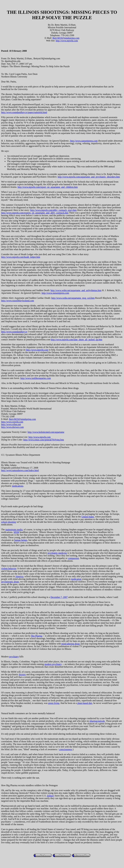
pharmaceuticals (97, 721)
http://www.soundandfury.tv (14, 332)
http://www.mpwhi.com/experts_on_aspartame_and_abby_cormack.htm (35, 213)
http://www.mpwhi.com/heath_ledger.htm (21, 257)
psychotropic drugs (10, 582)
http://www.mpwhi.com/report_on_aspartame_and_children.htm (48, 187)
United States (88, 517)
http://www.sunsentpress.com (84, 141)
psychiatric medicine (57, 553)
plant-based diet (85, 703)
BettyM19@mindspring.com (66, 38)
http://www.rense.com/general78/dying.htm (44, 440)
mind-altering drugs (71, 644)
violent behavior (9, 568)
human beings (21, 540)
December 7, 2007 (59, 597)
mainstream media (14, 530)
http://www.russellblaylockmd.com (18, 301)
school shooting (9, 522)
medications (18, 486)
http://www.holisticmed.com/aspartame (46, 432)
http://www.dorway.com (12, 427)
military (51, 796)
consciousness (66, 749)
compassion (74, 558)
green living (54, 703)
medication (76, 579)
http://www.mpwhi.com (67, 41)
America (19, 576)
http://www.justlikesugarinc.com (36, 378)
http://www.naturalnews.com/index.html (20, 470)
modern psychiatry (53, 664)
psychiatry (14, 657)
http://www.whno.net (11, 424)
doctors (22, 674)
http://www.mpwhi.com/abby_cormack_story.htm (53, 210)
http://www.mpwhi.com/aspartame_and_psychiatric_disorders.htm (89, 177)
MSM (16, 532)
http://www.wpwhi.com (12, 422)
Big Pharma (37, 636)
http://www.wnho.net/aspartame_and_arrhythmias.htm (76, 290)
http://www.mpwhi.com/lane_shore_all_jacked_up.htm (77, 340)
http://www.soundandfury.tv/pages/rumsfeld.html (24, 112)
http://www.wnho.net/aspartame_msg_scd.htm (73, 298)
